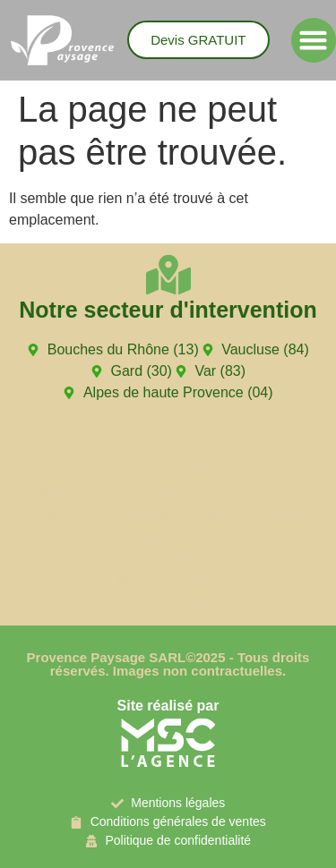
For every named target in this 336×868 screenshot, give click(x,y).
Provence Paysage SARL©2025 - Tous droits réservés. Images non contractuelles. (168, 664)
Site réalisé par (168, 706)
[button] (314, 40)
